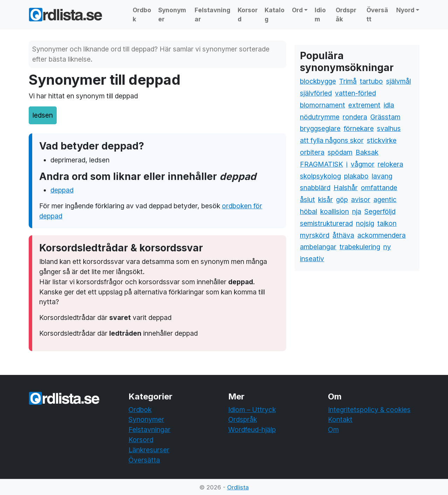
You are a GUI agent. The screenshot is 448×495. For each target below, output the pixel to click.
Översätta (144, 460)
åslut (307, 200)
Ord (297, 10)
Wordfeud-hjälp (252, 430)
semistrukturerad (326, 223)
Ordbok (142, 15)
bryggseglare (320, 128)
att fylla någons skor (332, 140)
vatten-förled (355, 93)
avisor (361, 200)
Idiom (320, 15)
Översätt (377, 15)
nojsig (365, 223)
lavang (382, 176)
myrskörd (315, 235)
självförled (316, 93)
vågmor (363, 164)
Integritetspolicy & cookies (369, 410)
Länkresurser (149, 450)
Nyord (405, 10)
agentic (385, 200)
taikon (387, 223)
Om (333, 430)
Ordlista (238, 487)
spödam (340, 152)
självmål (398, 81)
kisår (325, 200)
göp (342, 200)
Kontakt (340, 419)
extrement (364, 105)
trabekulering (360, 247)
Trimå (348, 81)
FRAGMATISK (321, 164)
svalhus (389, 128)
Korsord (248, 15)
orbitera (312, 152)
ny (387, 247)
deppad (62, 190)
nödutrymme (320, 117)
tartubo (371, 81)
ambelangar (318, 247)
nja (357, 211)
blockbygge (318, 81)
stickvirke (382, 140)
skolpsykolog (320, 176)
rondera (355, 117)
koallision (335, 211)
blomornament (323, 105)
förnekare (359, 128)
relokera (390, 164)
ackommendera (381, 235)
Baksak (367, 152)
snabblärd (315, 188)
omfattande (379, 188)
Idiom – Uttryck (252, 410)
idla (389, 105)
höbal (309, 211)
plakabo (356, 176)
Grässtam (385, 117)
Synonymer (172, 15)
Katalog (275, 15)
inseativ (312, 259)
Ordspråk (346, 15)
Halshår (346, 188)
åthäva (343, 235)
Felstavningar (212, 15)
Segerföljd (380, 211)
